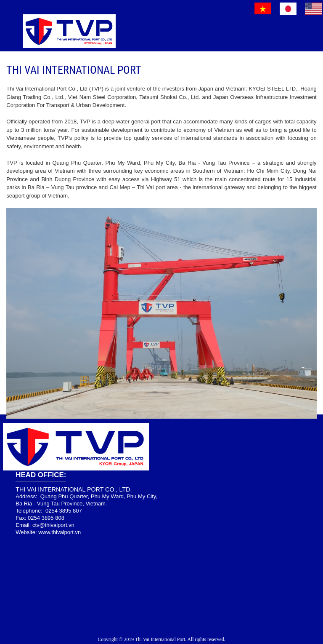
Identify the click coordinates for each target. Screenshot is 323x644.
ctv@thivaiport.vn (53, 525)
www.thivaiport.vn (60, 532)
